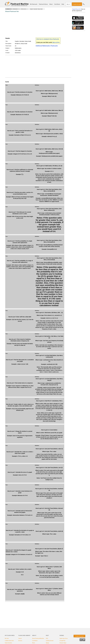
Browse (20, 641)
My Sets (7, 638)
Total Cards (8, 46)
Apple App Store (64, 638)
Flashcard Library (43, 4)
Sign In (68, 4)
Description (8, 44)
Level (7, 50)
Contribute (57, 4)
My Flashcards (34, 4)
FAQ (47, 638)
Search (84, 4)
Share (34, 643)
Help (63, 4)
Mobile (62, 635)
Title (7, 41)
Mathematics (24, 9)
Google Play (62, 641)
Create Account (77, 4)
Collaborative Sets (9, 641)
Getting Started (50, 641)
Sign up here (56, 42)
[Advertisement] (35, 25)
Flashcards (15, 9)
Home (8, 9)
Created (7, 53)
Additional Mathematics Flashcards (47, 46)
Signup (47, 643)
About (51, 4)
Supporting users (76, 9)
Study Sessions (8, 643)
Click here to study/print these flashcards (48, 39)
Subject (7, 48)
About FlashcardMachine (38, 638)
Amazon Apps (63, 643)
